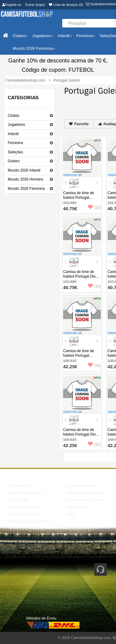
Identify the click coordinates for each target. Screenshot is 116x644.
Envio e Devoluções (26, 493)
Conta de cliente (82, 486)
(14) (94, 365)
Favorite (79, 124)
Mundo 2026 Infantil (24, 170)
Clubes (13, 116)
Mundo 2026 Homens (26, 179)
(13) (94, 286)
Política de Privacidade (29, 521)
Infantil (13, 134)
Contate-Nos (19, 486)
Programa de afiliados (87, 500)
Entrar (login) (35, 5)
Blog (71, 514)
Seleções (15, 152)
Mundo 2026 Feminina (26, 189)
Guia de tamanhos (24, 507)
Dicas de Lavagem (24, 514)
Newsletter (77, 507)
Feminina (15, 143)
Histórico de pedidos (86, 493)
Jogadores (16, 125)
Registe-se (12, 5)
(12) (94, 207)
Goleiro (14, 161)
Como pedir (18, 500)
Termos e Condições (26, 528)
